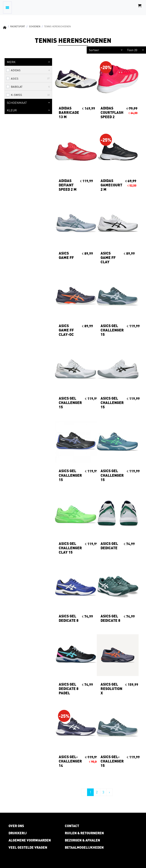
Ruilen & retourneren (84, 833)
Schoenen (35, 26)
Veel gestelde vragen (28, 847)
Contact (72, 826)
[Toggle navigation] (7, 8)
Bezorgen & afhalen (82, 840)
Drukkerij (18, 833)
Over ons (16, 826)
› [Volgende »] (109, 792)
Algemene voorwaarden (30, 840)
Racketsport (18, 26)
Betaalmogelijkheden (84, 847)
